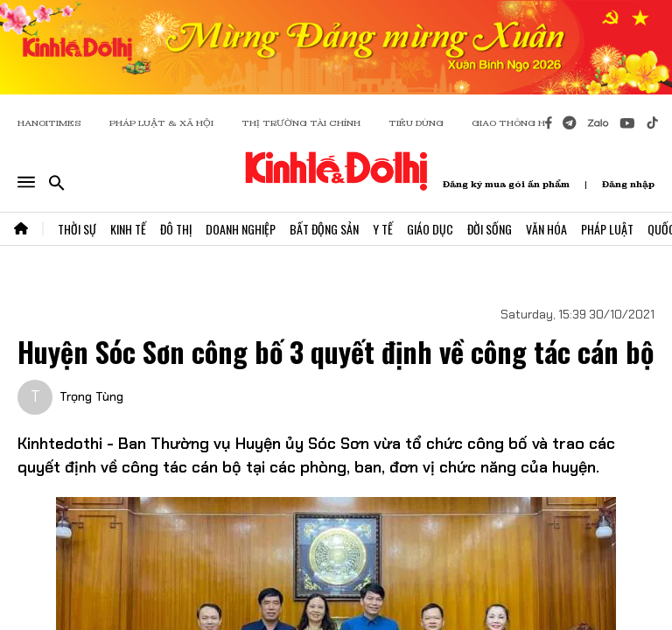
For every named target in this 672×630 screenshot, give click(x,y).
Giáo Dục (430, 229)
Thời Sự (77, 229)
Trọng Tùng (91, 396)
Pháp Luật (607, 229)
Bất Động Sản (324, 229)
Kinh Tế (128, 229)
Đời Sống (490, 229)
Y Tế (383, 229)
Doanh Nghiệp (241, 229)
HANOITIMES (49, 123)
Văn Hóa (546, 229)
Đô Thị (176, 229)
